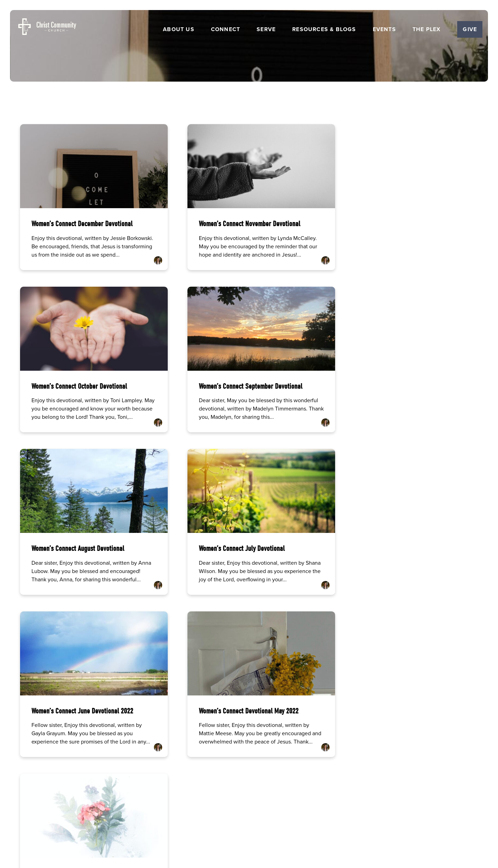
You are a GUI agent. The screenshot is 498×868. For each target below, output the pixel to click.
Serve (266, 29)
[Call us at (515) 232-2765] (189, 718)
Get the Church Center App (305, 801)
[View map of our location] (309, 718)
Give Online (428, 741)
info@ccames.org (70, 741)
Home (173, 801)
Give (470, 29)
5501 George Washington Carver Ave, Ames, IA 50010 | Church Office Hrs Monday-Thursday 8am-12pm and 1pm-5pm (309, 748)
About (193, 801)
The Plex (427, 29)
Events (384, 29)
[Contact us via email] (70, 718)
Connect (225, 29)
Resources (261, 801)
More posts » (39, 631)
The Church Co (249, 831)
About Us (179, 29)
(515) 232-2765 (189, 741)
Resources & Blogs (324, 29)
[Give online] (428, 718)
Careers (214, 801)
